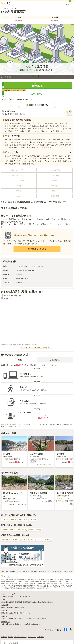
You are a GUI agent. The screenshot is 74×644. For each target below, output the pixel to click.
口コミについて (32, 637)
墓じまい (50, 602)
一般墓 (14, 520)
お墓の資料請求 (13, 596)
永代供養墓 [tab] (55, 360)
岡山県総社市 (22, 202)
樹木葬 (17, 608)
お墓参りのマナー (7, 619)
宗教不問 (5, 520)
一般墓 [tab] (19, 360)
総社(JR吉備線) (35, 530)
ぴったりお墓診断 (24, 596)
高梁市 (30, 540)
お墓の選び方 (27, 602)
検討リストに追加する (37, 105)
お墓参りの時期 (42, 619)
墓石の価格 (5, 613)
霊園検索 (4, 596)
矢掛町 (38, 540)
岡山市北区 (6, 540)
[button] (37, 85)
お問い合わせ (41, 637)
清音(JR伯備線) (8, 530)
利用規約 (11, 637)
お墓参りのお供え (19, 619)
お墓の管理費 (14, 613)
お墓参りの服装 (31, 619)
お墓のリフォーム (24, 613)
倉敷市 (15, 540)
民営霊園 (33, 520)
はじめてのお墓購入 (8, 602)
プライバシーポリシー (21, 637)
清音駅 (43, 202)
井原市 (23, 540)
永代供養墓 (23, 520)
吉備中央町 (47, 540)
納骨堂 (22, 608)
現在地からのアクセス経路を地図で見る (37, 348)
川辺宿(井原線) (21, 530)
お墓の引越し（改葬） (39, 602)
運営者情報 (4, 637)
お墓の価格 (19, 602)
